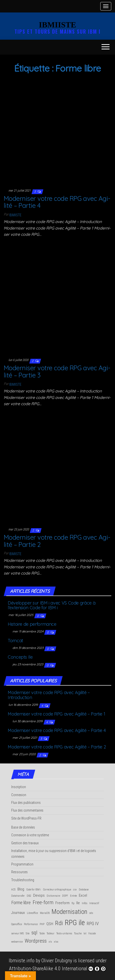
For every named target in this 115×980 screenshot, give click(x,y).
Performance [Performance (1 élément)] (31, 924)
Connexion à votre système (30, 835)
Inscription (19, 787)
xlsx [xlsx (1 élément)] (56, 942)
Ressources (19, 872)
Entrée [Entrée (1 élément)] (73, 896)
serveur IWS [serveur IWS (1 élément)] (17, 933)
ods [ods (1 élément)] (91, 913)
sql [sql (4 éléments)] (34, 933)
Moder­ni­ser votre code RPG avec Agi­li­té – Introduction (49, 695)
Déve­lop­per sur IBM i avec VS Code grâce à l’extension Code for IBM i (52, 605)
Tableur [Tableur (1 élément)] (51, 933)
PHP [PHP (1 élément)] (42, 924)
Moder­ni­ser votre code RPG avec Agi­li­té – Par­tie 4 (57, 202)
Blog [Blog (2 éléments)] (21, 889)
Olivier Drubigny (57, 961)
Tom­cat (15, 641)
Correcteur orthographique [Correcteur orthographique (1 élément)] (57, 890)
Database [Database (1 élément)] (84, 890)
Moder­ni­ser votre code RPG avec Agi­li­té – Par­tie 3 (57, 371)
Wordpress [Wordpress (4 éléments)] (36, 941)
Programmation (22, 864)
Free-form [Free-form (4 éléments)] (43, 902)
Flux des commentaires (27, 810)
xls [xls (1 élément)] (50, 942)
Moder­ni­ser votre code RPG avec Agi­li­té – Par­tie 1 (56, 714)
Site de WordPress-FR (26, 818)
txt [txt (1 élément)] (85, 933)
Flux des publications (26, 803)
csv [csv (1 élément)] (75, 890)
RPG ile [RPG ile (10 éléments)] (75, 923)
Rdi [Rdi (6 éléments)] (59, 923)
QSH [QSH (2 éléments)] (50, 924)
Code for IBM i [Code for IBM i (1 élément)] (34, 890)
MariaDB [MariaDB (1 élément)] (45, 913)
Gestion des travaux (25, 843)
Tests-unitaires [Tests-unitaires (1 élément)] (64, 933)
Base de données (23, 827)
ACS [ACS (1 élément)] (13, 890)
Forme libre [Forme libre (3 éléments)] (21, 903)
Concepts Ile (20, 657)
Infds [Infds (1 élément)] (85, 903)
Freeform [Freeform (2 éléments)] (62, 903)
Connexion (19, 795)
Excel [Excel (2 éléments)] (83, 895)
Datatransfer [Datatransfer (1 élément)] (18, 896)
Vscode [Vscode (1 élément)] (92, 933)
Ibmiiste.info (22, 961)
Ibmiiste (15, 215)
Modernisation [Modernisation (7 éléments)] (69, 912)
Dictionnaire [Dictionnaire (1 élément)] (53, 896)
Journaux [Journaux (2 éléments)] (18, 913)
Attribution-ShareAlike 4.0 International (57, 969)
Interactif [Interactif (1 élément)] (94, 903)
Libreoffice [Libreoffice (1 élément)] (32, 913)
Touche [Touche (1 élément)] (78, 933)
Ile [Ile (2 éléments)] (78, 903)
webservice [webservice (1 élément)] (17, 942)
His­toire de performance (32, 624)
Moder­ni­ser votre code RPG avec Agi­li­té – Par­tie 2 (57, 541)
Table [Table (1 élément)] (42, 933)
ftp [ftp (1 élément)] (73, 903)
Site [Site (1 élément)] (28, 933)
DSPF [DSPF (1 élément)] (65, 896)
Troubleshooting (23, 880)
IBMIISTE (57, 25)
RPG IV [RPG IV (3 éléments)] (93, 923)
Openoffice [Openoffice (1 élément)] (17, 924)
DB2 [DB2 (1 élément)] (29, 896)
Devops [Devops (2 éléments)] (39, 895)
